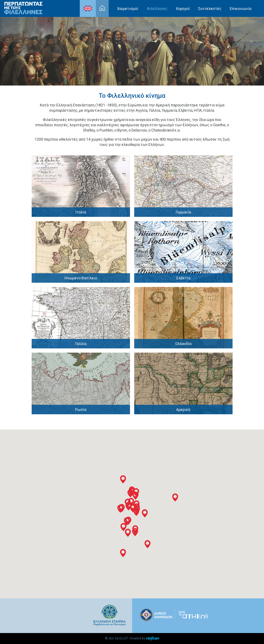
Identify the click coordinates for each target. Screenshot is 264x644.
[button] (127, 521)
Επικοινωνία (241, 9)
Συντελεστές (210, 9)
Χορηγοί (183, 9)
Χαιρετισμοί (128, 9)
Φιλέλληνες (157, 9)
